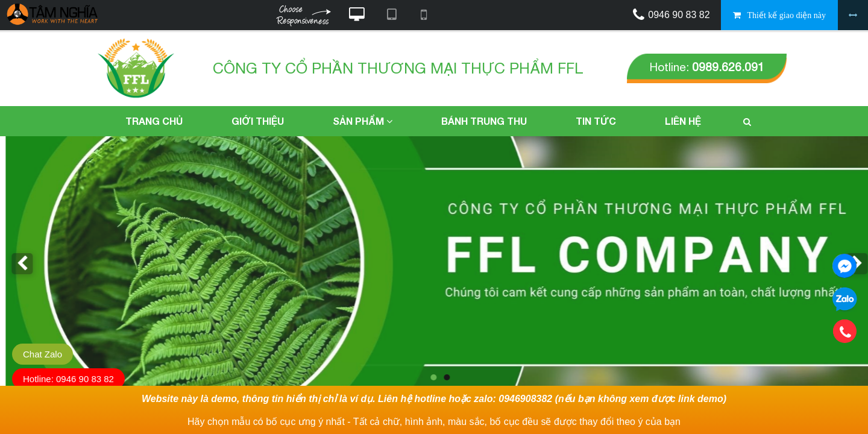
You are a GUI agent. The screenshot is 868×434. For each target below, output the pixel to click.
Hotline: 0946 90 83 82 (68, 379)
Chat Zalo (42, 354)
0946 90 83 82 (679, 15)
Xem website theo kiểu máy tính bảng (391, 15)
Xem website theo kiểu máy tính (357, 15)
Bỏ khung (853, 15)
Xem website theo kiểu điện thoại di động (424, 15)
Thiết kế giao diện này (786, 15)
